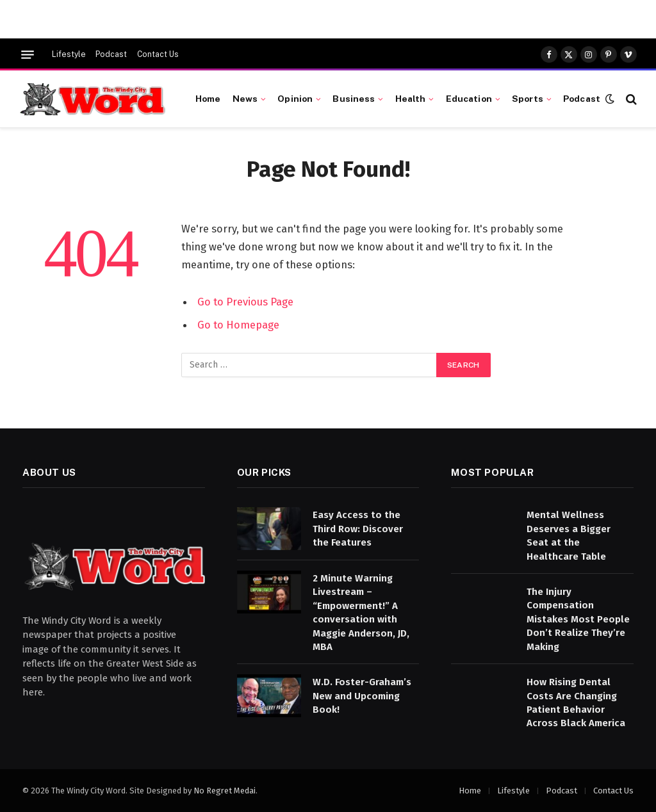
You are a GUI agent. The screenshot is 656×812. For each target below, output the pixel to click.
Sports (528, 99)
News (245, 99)
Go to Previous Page (245, 302)
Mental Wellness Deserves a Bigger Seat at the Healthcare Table (569, 535)
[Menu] (28, 55)
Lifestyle (69, 54)
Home (208, 99)
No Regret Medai (225, 791)
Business (354, 99)
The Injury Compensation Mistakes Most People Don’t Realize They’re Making (578, 619)
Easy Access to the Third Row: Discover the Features (358, 529)
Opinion (295, 99)
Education (469, 99)
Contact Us (158, 54)
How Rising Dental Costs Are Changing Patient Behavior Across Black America (576, 702)
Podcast (111, 54)
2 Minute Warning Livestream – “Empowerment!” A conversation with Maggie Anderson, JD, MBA (361, 613)
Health (411, 99)
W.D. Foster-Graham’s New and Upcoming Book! (362, 696)
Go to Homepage (238, 325)
